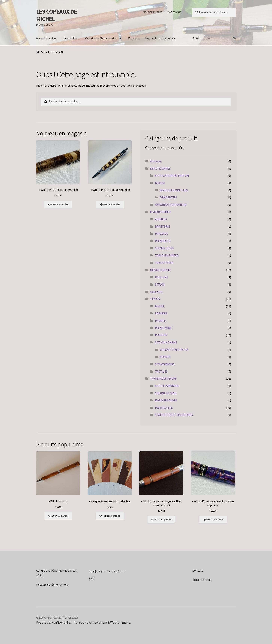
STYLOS (160, 284)
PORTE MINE (163, 328)
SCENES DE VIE (164, 248)
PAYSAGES (161, 234)
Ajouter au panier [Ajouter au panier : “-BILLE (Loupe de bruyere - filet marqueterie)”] (161, 519)
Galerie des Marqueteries (101, 38)
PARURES (161, 313)
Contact (133, 38)
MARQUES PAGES (166, 400)
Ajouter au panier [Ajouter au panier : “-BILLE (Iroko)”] (58, 516)
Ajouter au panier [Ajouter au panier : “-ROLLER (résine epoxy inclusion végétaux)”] (213, 519)
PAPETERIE (162, 226)
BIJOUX (160, 183)
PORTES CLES (164, 408)
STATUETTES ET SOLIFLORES (174, 415)
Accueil (45, 52)
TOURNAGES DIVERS (163, 379)
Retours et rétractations (52, 585)
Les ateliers (71, 38)
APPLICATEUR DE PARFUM (172, 176)
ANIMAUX (161, 219)
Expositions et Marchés (160, 38)
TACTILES (161, 371)
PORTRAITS (163, 241)
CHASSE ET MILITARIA (174, 350)
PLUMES (160, 321)
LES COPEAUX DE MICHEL (57, 15)
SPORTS (165, 357)
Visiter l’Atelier (202, 580)
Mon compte (174, 12)
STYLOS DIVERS (165, 364)
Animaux (156, 161)
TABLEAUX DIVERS (167, 255)
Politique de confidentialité (54, 622)
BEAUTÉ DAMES (160, 168)
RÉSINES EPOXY (160, 270)
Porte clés (162, 277)
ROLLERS (161, 335)
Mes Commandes (153, 12)
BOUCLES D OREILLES (174, 190)
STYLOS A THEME (166, 342)
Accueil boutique (47, 38)
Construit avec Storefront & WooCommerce (102, 622)
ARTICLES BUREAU (167, 386)
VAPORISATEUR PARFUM (171, 205)
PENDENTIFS (168, 197)
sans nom (156, 292)
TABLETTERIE (164, 263)
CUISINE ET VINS (166, 393)
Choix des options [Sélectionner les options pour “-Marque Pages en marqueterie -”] (110, 516)
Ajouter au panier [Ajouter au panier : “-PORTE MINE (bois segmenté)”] (58, 204)
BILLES (159, 306)
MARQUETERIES (161, 212)
